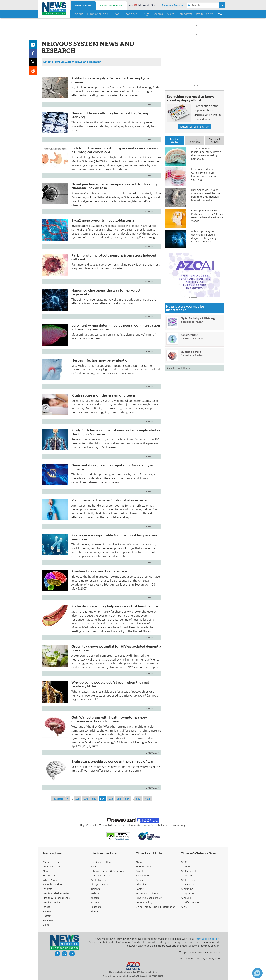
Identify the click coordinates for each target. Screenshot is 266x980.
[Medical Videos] (47, 925)
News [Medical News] (46, 871)
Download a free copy (194, 127)
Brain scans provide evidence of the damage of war (113, 761)
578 (78, 799)
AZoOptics (187, 875)
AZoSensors (187, 884)
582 (111, 799)
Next (147, 799)
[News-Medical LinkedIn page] (72, 954)
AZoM (184, 862)
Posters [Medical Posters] (47, 916)
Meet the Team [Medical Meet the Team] (144, 867)
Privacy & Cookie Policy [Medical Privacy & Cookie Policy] (149, 898)
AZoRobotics (188, 880)
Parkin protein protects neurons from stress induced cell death (114, 257)
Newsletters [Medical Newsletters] (143, 875)
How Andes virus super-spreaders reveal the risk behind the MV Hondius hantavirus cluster (206, 195)
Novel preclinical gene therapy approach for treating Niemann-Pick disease (114, 186)
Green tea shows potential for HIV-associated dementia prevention (116, 648)
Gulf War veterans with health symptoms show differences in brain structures (109, 719)
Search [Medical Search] (140, 871)
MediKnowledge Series (56, 893)
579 (86, 799)
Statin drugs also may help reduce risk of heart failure (115, 606)
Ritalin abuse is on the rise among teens (103, 395)
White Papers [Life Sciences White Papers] (98, 880)
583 (119, 799)
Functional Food (52, 867)
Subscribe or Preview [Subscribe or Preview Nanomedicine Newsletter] (192, 399)
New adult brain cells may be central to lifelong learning (110, 115)
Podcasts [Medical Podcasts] (48, 920)
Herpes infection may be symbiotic (99, 360)
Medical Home (83, 5)
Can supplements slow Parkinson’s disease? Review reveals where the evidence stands (207, 216)
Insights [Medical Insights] (48, 889)
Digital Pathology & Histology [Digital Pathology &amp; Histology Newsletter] (198, 379)
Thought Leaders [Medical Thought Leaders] (53, 884)
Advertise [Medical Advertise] (141, 884)
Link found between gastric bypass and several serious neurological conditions (115, 150)
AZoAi (184, 907)
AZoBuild (186, 898)
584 (127, 799)
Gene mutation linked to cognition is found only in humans (112, 467)
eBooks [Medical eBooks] (47, 911)
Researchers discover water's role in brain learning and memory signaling (204, 174)
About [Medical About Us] (139, 862)
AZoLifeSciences (190, 902)
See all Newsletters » (178, 428)
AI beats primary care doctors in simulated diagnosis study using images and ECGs (204, 236)
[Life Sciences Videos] (94, 911)
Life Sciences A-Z (100, 875)
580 (94, 799)
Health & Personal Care (56, 898)
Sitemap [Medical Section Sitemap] (140, 880)
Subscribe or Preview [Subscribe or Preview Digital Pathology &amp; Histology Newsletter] (192, 382)
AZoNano (186, 867)
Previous (58, 799)
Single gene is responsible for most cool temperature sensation (114, 537)
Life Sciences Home (111, 5)
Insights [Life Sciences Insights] (95, 889)
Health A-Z (49, 875)
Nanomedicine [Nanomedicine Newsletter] (189, 395)
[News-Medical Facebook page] (57, 954)
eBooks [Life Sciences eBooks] (95, 898)
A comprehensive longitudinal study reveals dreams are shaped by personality (206, 154)
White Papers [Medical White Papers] (51, 880)
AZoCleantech (189, 871)
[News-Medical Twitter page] (65, 954)
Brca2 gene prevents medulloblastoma (103, 220)
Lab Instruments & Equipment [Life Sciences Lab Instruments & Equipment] (108, 871)
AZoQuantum (188, 893)
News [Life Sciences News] (94, 867)
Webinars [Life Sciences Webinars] (96, 893)
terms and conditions (207, 939)
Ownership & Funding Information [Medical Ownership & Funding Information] (156, 907)
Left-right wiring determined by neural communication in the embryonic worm (116, 327)
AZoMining (187, 889)
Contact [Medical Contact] (140, 889)
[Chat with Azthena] (257, 973)
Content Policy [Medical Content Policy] (144, 902)
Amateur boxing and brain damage (99, 571)
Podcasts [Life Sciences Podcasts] (96, 907)
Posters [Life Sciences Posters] (95, 902)
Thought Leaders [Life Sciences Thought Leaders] (100, 884)
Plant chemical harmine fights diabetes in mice (109, 500)
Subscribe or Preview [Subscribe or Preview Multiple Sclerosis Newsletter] (192, 415)
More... (213, 14)
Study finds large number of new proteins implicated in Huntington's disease (116, 432)
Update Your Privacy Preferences (199, 953)
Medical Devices (52, 902)
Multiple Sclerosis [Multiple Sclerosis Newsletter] (191, 412)
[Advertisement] (195, 305)
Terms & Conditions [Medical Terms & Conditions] (147, 893)
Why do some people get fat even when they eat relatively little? (110, 684)
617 (138, 799)
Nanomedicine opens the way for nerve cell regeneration (106, 292)
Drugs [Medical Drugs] (46, 907)
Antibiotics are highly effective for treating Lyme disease (110, 80)
